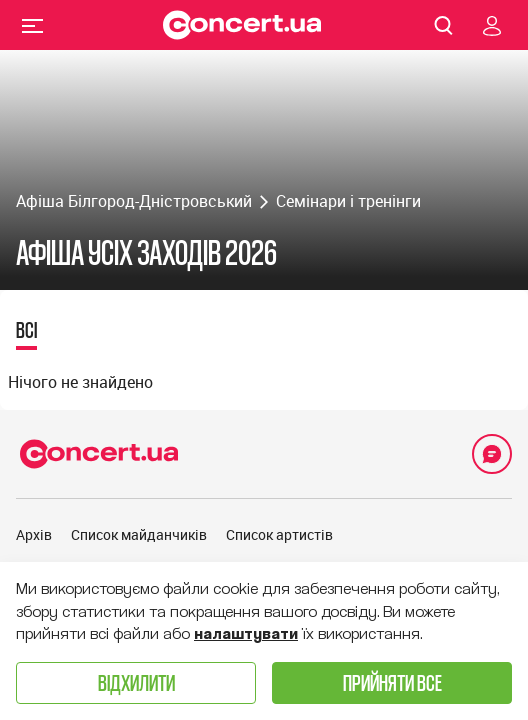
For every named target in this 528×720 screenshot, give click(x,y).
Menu (33, 25)
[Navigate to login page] (492, 25)
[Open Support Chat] (492, 454)
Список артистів (279, 534)
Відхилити (136, 682)
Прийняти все (392, 682)
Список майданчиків (139, 534)
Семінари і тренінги (348, 201)
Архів (34, 534)
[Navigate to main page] (242, 25)
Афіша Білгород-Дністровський (134, 201)
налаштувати (246, 634)
